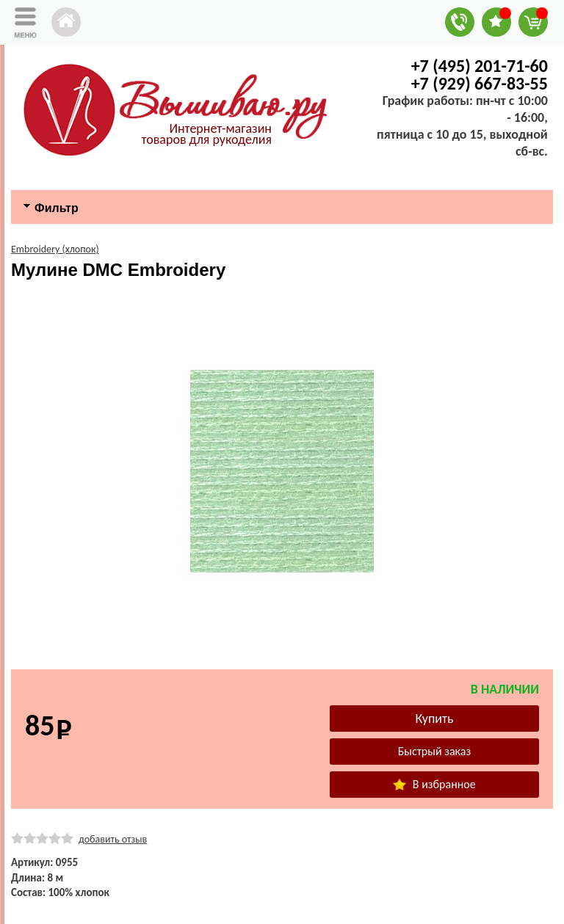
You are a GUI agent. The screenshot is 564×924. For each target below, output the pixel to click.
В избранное (434, 784)
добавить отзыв (113, 839)
